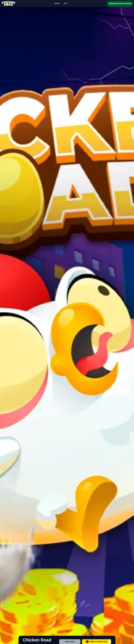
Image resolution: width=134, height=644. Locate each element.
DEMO (57, 3)
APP (66, 3)
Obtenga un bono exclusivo (120, 3)
